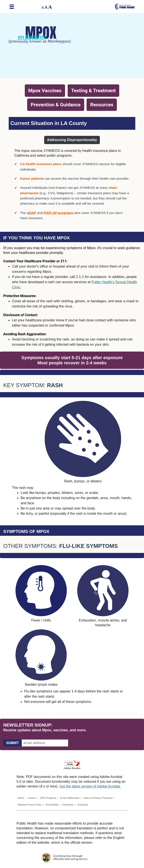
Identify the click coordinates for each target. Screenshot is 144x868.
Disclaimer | (69, 805)
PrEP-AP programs (58, 213)
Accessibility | (53, 805)
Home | (22, 798)
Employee (83, 805)
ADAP (31, 213)
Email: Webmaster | (71, 798)
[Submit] (13, 743)
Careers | (33, 798)
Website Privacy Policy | (30, 805)
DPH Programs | (49, 798)
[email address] (45, 743)
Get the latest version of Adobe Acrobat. (90, 786)
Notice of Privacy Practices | (99, 798)
